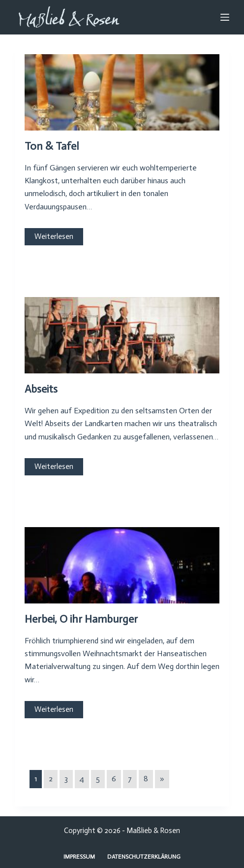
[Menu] (225, 17)
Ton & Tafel (52, 146)
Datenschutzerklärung (144, 857)
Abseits (41, 389)
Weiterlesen (54, 236)
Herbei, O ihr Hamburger (81, 619)
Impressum (79, 857)
